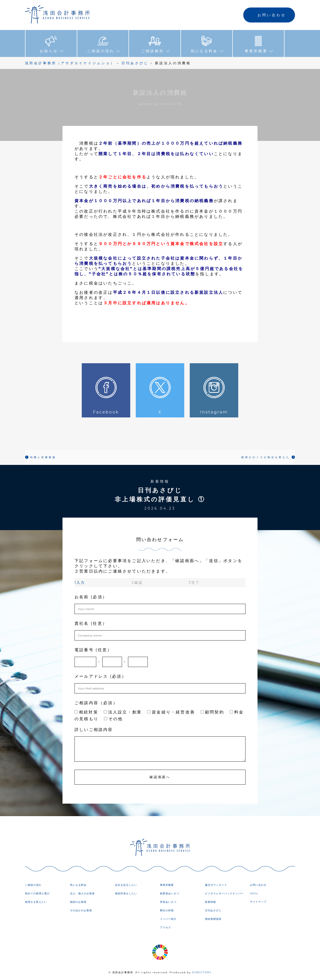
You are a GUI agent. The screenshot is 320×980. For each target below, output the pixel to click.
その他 (113, 719)
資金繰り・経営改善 (171, 712)
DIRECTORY (202, 972)
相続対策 (86, 712)
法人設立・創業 (123, 712)
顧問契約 (212, 712)
